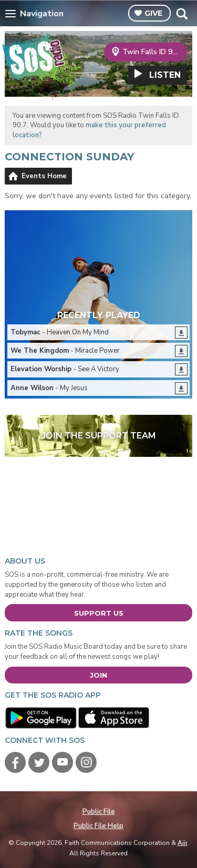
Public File (99, 812)
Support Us (99, 613)
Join (98, 675)
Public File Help (98, 826)
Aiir (183, 843)
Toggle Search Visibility (182, 14)
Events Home (44, 176)
